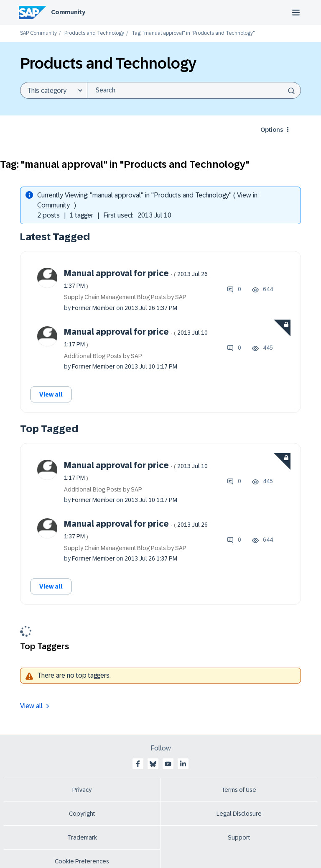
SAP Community (38, 33)
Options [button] (272, 130)
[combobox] (194, 90)
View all (51, 394)
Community (68, 12)
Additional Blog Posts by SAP (103, 356)
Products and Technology (94, 33)
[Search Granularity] (53, 90)
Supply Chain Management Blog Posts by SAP (125, 297)
